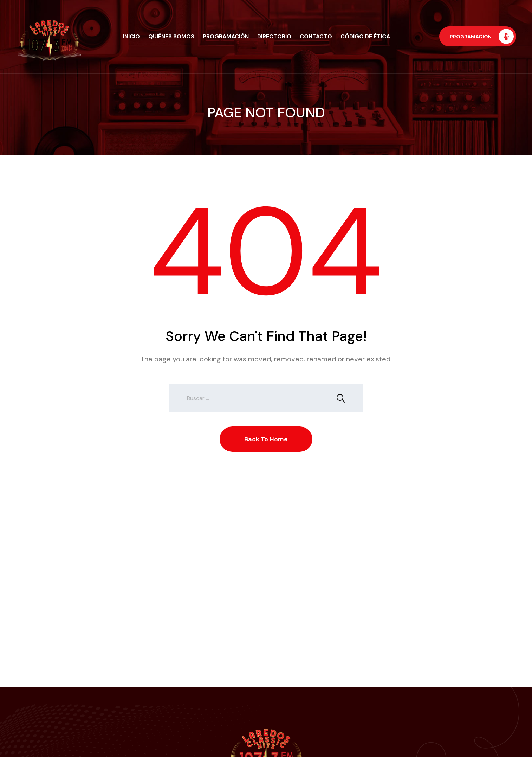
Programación (226, 36)
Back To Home (266, 439)
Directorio (274, 36)
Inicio (131, 36)
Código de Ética (365, 36)
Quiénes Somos (171, 36)
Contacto (316, 36)
